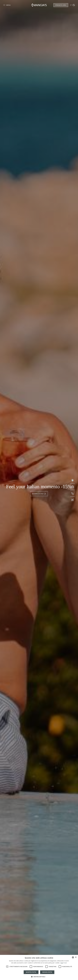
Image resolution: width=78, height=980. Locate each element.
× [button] (76, 957)
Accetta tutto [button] (31, 972)
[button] (39, 977)
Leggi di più (63, 963)
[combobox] (73, 957)
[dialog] (39, 967)
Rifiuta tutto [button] (47, 972)
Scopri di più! (39, 494)
